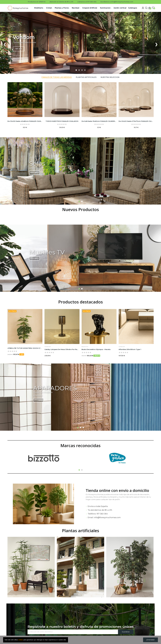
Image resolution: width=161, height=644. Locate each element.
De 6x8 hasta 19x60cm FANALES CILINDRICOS (99, 121)
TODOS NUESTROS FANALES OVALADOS (62, 121)
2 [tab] (82, 201)
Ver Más (34, 173)
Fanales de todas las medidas (57, 77)
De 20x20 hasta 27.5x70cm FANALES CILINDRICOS (136, 121)
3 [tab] (83, 428)
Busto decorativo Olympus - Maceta (96, 349)
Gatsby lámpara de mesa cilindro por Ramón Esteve (62, 349)
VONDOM (48, 347)
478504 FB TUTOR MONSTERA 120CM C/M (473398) (25, 348)
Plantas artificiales (86, 77)
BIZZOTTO (85, 347)
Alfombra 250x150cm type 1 (130, 349)
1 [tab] (79, 201)
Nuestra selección (110, 77)
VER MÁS (19, 49)
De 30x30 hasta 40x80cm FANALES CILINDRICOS (25, 121)
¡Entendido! (150, 640)
